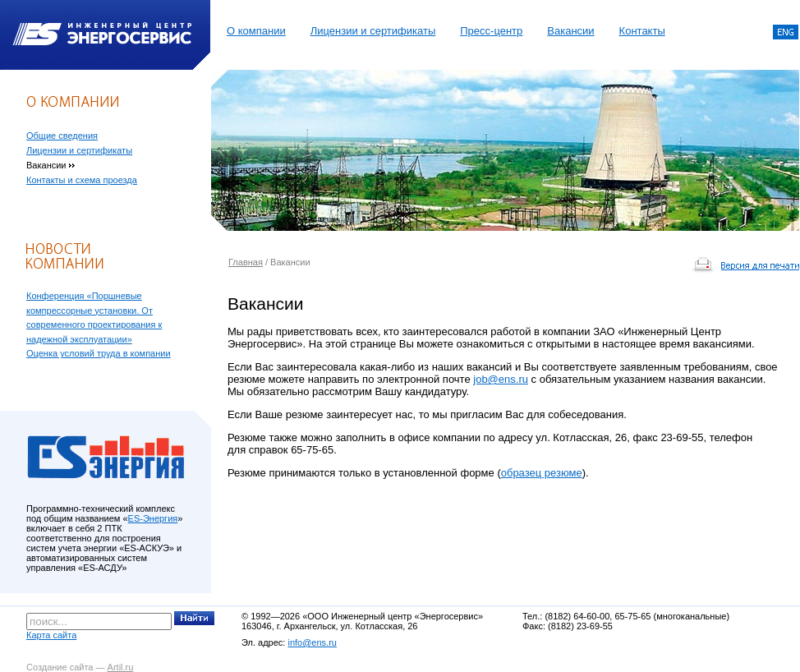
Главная (246, 262)
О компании (256, 31)
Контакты (642, 31)
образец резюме (542, 473)
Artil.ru (121, 667)
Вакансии (570, 31)
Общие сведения (62, 136)
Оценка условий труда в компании (99, 353)
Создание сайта (60, 667)
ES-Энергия (153, 518)
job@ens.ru (501, 379)
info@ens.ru (312, 642)
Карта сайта (51, 635)
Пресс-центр (491, 31)
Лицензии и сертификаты (373, 31)
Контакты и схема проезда (82, 180)
